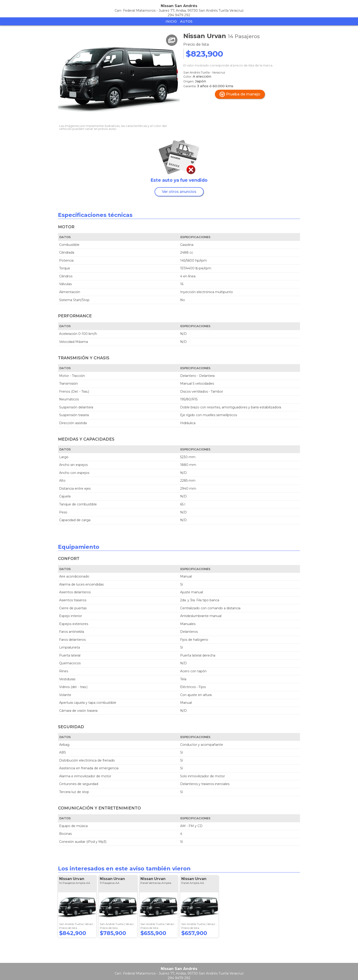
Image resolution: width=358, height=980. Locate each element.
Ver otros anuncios (179, 192)
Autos (186, 21)
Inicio (171, 21)
